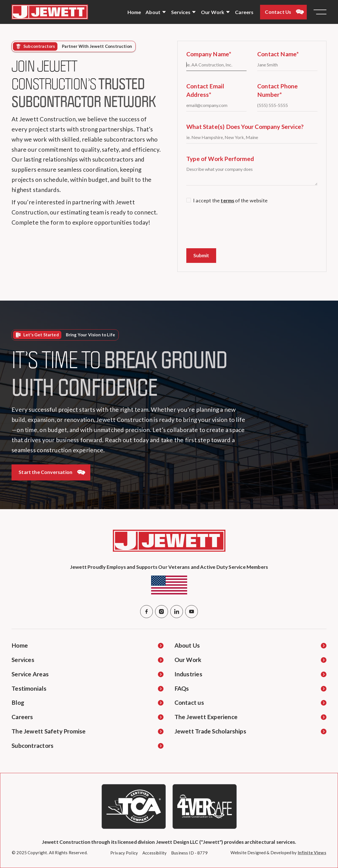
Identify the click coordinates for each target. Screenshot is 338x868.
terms (227, 200)
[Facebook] (146, 611)
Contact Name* (278, 54)
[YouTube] (192, 611)
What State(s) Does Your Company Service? (245, 127)
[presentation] (229, 226)
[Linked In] (177, 611)
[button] (156, 12)
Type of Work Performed (220, 159)
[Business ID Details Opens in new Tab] (189, 853)
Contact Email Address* (205, 90)
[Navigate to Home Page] (50, 12)
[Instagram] (161, 611)
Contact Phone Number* (277, 90)
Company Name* (209, 54)
